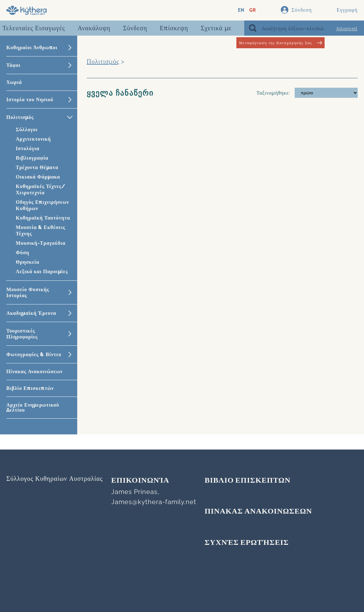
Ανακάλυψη (94, 28)
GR (253, 10)
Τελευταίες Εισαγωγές (34, 28)
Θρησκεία (28, 262)
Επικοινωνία (140, 481)
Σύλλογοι (27, 129)
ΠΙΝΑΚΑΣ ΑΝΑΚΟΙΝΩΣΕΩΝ (258, 512)
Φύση (23, 253)
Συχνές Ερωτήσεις (247, 543)
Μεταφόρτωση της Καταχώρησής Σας (280, 43)
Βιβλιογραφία (32, 158)
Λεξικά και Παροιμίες (42, 271)
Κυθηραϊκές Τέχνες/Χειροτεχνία (41, 189)
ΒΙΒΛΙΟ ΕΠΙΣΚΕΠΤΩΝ (248, 481)
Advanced (347, 29)
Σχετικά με (216, 28)
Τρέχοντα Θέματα (37, 167)
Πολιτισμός (103, 62)
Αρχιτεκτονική (33, 139)
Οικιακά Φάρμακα (38, 177)
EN (241, 10)
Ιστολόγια (28, 148)
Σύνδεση (135, 28)
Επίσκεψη (174, 28)
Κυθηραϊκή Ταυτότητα (43, 218)
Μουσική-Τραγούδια (41, 243)
